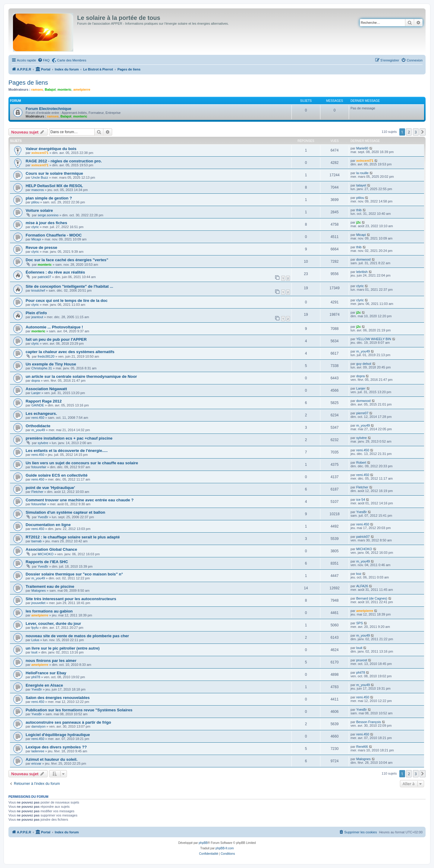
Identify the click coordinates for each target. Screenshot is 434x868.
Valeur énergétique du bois (51, 149)
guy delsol (364, 364)
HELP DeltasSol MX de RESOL (54, 186)
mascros (38, 190)
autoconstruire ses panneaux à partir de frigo (68, 722)
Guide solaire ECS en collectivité (57, 475)
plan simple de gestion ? (49, 198)
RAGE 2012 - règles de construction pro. (64, 161)
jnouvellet (38, 603)
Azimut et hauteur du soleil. (52, 759)
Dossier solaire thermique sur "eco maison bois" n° (74, 574)
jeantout (37, 317)
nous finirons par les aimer (51, 661)
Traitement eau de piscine (50, 586)
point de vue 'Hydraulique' (50, 488)
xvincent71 (40, 153)
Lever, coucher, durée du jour (53, 624)
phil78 (36, 677)
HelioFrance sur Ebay (46, 673)
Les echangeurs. (41, 414)
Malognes (39, 591)
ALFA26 (362, 586)
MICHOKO (46, 554)
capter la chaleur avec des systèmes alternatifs (70, 352)
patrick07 (44, 277)
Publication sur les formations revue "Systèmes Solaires (79, 710)
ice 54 (361, 500)
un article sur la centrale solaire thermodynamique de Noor (81, 376)
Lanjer (36, 393)
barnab (36, 541)
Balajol (50, 89)
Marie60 (362, 148)
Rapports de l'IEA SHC (47, 562)
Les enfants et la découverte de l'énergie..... (67, 451)
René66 (362, 747)
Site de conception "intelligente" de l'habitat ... (69, 286)
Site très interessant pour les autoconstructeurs (71, 599)
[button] (423, 132)
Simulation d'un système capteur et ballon (65, 512)
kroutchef (38, 290)
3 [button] (416, 132)
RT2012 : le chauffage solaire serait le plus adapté (73, 537)
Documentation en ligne (48, 525)
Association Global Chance (51, 549)
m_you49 (363, 351)
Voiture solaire (39, 210)
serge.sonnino (48, 215)
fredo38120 (46, 356)
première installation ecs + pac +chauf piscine (69, 438)
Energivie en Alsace (44, 685)
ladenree (38, 751)
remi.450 (38, 418)
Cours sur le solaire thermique (54, 173)
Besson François (369, 722)
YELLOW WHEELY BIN (374, 339)
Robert (361, 462)
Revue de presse (41, 248)
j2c (359, 222)
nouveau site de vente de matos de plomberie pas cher (77, 636)
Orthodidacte (38, 426)
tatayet (361, 185)
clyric (35, 227)
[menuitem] (44, 60)
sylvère (43, 443)
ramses (37, 89)
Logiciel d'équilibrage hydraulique (58, 735)
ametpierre (82, 89)
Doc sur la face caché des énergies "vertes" (67, 260)
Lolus (35, 640)
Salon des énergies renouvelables (58, 698)
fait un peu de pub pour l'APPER (56, 339)
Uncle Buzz (40, 177)
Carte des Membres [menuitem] (72, 60)
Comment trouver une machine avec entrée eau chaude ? (80, 500)
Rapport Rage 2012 (44, 401)
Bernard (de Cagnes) (372, 598)
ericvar (36, 763)
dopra (36, 381)
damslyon (38, 726)
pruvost (362, 660)
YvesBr (43, 517)
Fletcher (37, 492)
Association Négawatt (46, 389)
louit (34, 652)
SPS (360, 623)
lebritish (362, 272)
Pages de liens (28, 83)
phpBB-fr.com (225, 848)
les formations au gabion (49, 611)
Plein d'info (36, 313)
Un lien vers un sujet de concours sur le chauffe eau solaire (82, 463)
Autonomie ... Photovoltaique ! (54, 327)
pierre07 (362, 413)
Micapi (36, 239)
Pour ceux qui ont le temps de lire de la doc (67, 301)
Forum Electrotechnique (49, 109)
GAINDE (38, 405)
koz (359, 574)
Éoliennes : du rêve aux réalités (55, 272)
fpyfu (35, 628)
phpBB (203, 843)
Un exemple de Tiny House (51, 364)
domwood (363, 259)
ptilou (35, 202)
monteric (64, 89)
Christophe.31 (42, 368)
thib (359, 210)
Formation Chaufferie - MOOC (54, 235)
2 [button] (409, 132)
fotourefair (39, 467)
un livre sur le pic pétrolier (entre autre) (63, 648)
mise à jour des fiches (46, 223)
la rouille (362, 173)
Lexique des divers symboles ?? (56, 747)
